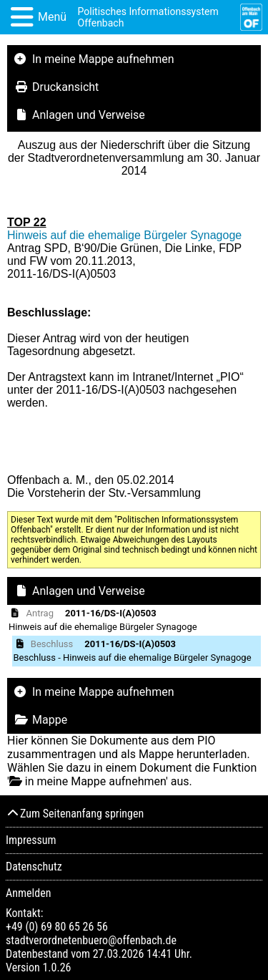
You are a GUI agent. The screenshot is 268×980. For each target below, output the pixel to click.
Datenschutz (34, 867)
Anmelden (28, 893)
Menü (52, 17)
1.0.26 (56, 967)
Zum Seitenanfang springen (75, 814)
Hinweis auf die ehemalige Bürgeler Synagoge (124, 235)
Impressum (31, 840)
